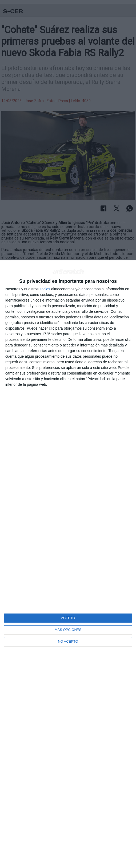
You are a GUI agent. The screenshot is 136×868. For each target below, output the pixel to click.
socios (45, 289)
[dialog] (68, 564)
